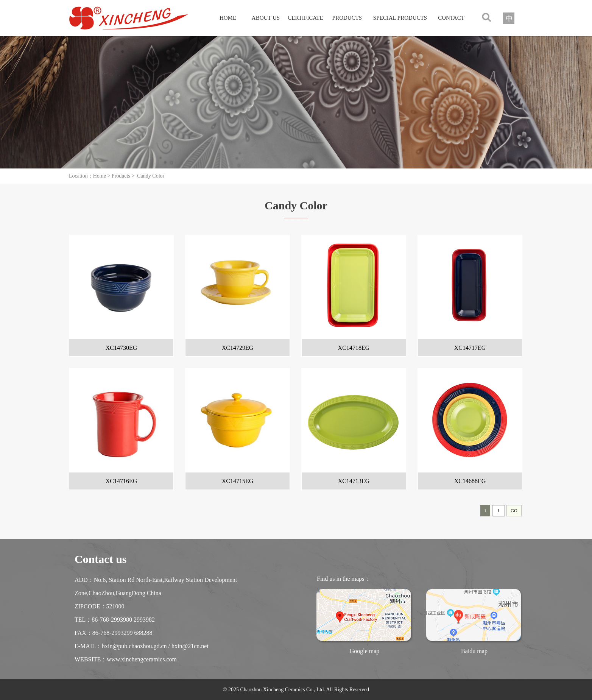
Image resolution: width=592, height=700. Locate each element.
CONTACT (451, 18)
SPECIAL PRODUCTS (400, 18)
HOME (228, 18)
